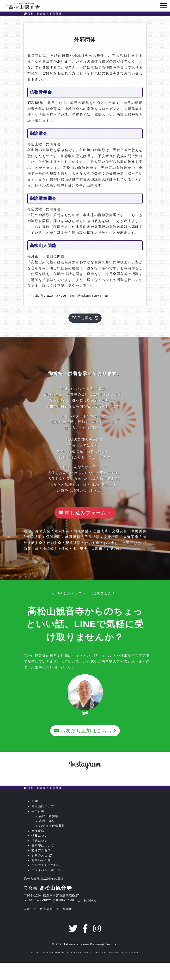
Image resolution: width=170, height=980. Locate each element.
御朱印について (43, 845)
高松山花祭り (49, 821)
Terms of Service (124, 952)
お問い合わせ (41, 860)
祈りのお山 (42, 855)
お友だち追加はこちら (85, 731)
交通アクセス (41, 850)
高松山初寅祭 (49, 816)
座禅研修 (38, 831)
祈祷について (41, 841)
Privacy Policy (99, 952)
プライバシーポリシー (48, 870)
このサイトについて (46, 865)
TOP (35, 801)
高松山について (43, 806)
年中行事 (38, 811)
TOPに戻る (85, 318)
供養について (41, 836)
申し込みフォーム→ (85, 513)
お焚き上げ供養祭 (52, 826)
